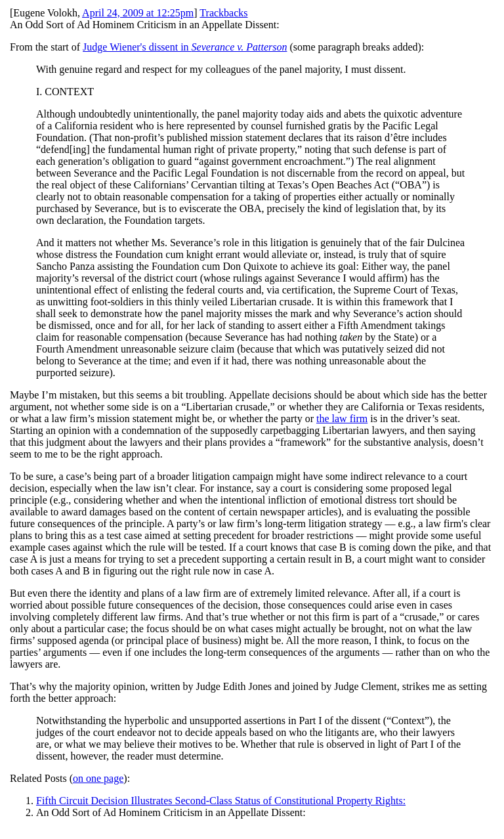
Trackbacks (223, 13)
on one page (98, 778)
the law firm (342, 419)
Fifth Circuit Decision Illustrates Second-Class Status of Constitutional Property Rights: (221, 801)
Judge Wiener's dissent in (185, 47)
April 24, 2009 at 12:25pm (138, 13)
